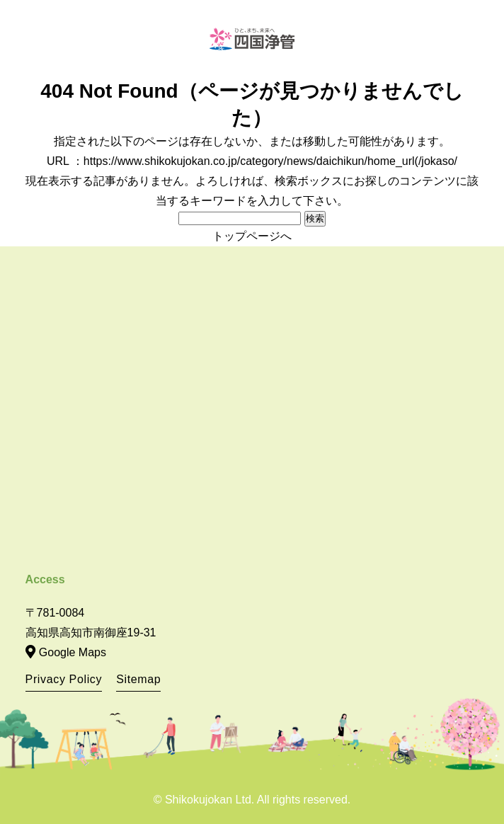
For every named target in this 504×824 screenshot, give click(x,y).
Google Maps (73, 652)
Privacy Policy (64, 679)
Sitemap (138, 679)
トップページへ (252, 236)
